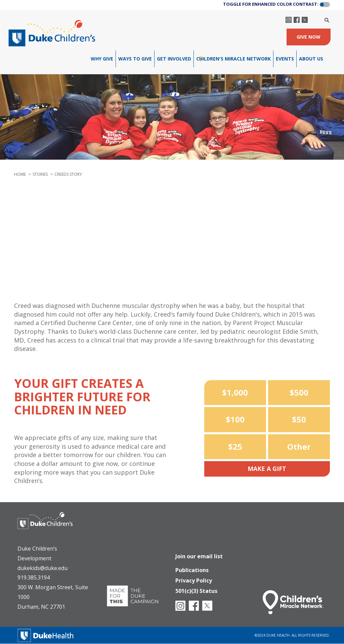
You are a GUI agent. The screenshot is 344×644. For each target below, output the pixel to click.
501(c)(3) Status (196, 590)
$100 (235, 419)
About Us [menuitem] (311, 59)
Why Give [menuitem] (102, 59)
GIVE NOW (309, 37)
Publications (192, 567)
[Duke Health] (46, 635)
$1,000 (235, 392)
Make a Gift (267, 469)
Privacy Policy (194, 578)
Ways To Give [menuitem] (135, 59)
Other (299, 447)
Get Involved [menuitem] (174, 59)
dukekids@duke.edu (42, 568)
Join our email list (199, 553)
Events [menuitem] (285, 59)
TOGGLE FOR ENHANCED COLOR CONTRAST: (271, 4)
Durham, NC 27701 (41, 607)
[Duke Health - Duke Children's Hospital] (52, 526)
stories (40, 174)
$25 (235, 447)
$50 (299, 419)
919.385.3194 (34, 577)
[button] (325, 5)
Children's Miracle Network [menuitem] (233, 59)
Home (20, 174)
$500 (299, 392)
